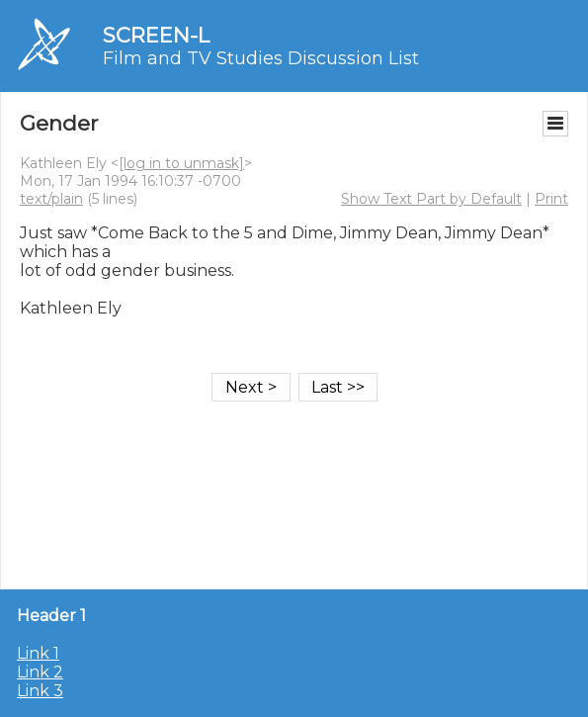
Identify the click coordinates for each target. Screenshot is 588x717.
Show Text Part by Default (431, 199)
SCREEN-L (156, 35)
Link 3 (40, 691)
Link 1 (38, 653)
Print (551, 199)
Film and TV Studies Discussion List (261, 58)
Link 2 (40, 672)
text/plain (51, 199)
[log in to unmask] (181, 163)
